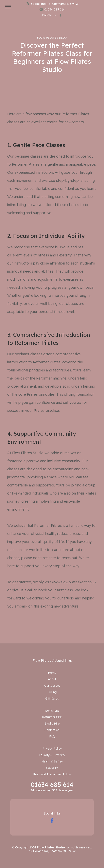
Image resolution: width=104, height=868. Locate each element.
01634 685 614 (52, 784)
